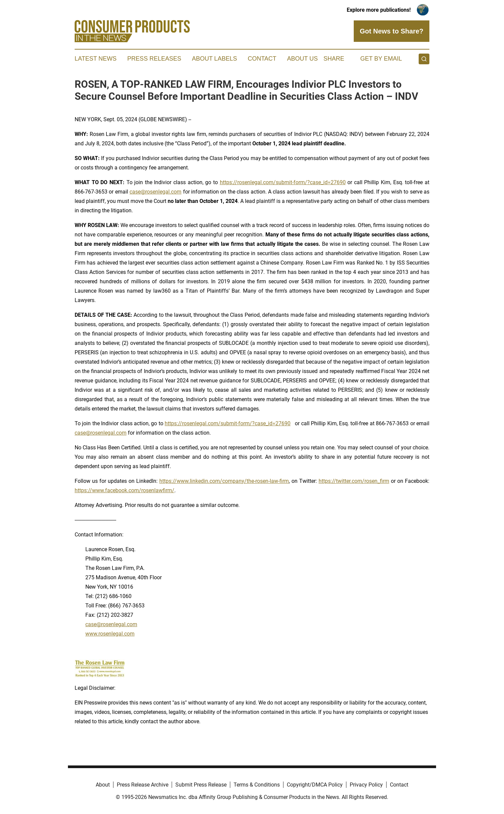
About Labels (214, 59)
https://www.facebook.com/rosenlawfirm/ (124, 490)
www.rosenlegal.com (110, 634)
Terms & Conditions (257, 785)
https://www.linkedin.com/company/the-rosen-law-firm (224, 481)
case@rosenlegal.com (155, 192)
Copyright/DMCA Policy (315, 785)
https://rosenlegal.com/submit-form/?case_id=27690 (283, 182)
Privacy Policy (366, 785)
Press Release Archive (143, 785)
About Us (303, 59)
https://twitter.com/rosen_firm (354, 481)
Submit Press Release (201, 785)
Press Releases (154, 59)
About (103, 785)
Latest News (96, 59)
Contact (262, 59)
